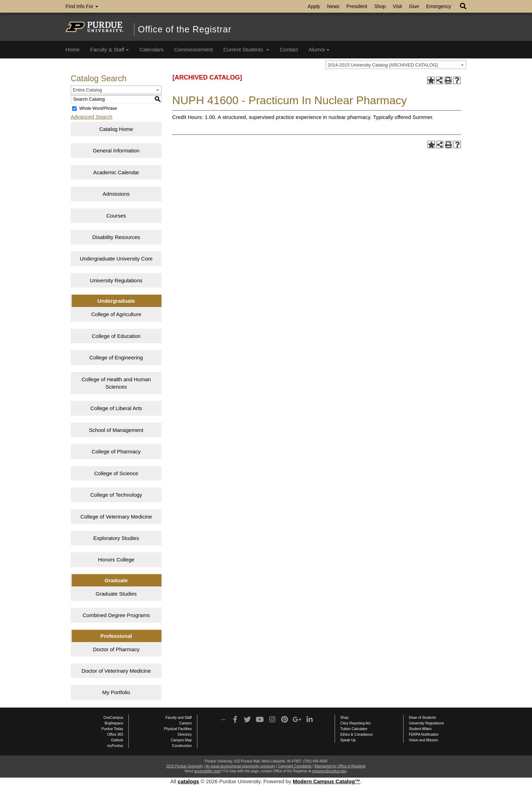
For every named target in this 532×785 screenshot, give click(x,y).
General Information (116, 150)
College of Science (116, 473)
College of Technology (116, 495)
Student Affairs (420, 729)
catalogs (188, 781)
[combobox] (396, 65)
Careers (185, 723)
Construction (182, 746)
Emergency (439, 6)
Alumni (319, 49)
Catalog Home (116, 129)
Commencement (194, 49)
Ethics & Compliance (356, 734)
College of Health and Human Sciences (116, 383)
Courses (116, 216)
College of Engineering (116, 357)
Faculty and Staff (179, 718)
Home (72, 49)
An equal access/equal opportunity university (240, 766)
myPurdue (115, 746)
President (357, 6)
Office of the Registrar (185, 29)
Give (414, 6)
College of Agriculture (116, 314)
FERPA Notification (424, 734)
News (333, 6)
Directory (185, 734)
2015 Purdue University (185, 766)
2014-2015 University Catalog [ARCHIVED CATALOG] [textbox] (383, 65)
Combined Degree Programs (116, 615)
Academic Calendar (116, 172)
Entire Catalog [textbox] (87, 90)
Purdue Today (112, 729)
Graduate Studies (116, 594)
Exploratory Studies (116, 538)
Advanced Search (91, 117)
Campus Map (181, 740)
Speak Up (348, 740)
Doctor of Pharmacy (116, 649)
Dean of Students (422, 718)
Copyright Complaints (295, 766)
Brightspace (114, 723)
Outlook (117, 740)
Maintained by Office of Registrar (340, 766)
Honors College (116, 560)
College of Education (116, 336)
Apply (314, 6)
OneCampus (113, 718)
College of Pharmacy (116, 451)
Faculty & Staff (109, 49)
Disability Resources (116, 237)
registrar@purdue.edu (329, 771)
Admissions (116, 194)
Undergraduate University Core (116, 259)
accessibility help (207, 771)
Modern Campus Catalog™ (327, 781)
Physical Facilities (178, 729)
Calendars (151, 49)
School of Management (116, 430)
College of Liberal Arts (116, 408)
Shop (380, 6)
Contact (289, 49)
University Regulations (116, 280)
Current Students (246, 49)
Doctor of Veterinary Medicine (116, 671)
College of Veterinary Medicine (116, 517)
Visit (397, 6)
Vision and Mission (423, 740)
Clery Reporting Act (355, 723)
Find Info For (82, 6)
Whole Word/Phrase (98, 108)
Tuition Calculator (354, 729)
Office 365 (115, 734)
